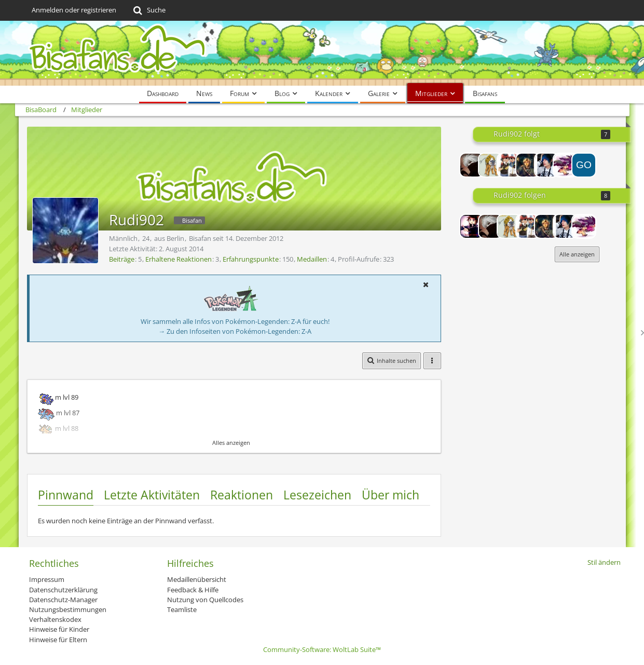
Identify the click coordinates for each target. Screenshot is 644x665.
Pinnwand (66, 495)
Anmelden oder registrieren (74, 10)
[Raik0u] (490, 165)
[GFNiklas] (472, 165)
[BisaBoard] (322, 53)
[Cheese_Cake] (528, 165)
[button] (426, 284)
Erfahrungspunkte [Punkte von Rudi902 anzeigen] (251, 259)
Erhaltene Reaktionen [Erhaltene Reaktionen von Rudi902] (179, 259)
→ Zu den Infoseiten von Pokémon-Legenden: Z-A (235, 331)
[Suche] (149, 10)
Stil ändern (604, 562)
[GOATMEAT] (584, 165)
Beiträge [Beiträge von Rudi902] (122, 259)
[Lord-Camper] (472, 226)
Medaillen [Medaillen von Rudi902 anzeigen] (312, 259)
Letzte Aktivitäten (152, 495)
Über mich (390, 495)
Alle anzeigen (577, 254)
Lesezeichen (317, 495)
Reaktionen (242, 495)
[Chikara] (546, 165)
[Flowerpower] (565, 165)
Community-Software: (322, 649)
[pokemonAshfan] (509, 165)
